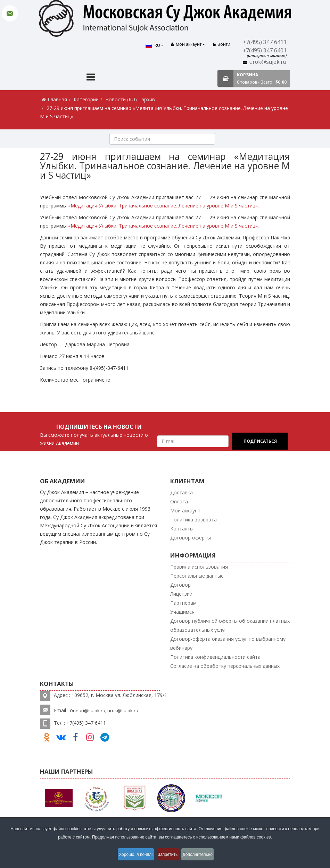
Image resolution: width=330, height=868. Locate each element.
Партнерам (183, 603)
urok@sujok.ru (268, 62)
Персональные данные (197, 576)
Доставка (181, 492)
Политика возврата (193, 520)
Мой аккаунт (185, 510)
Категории (86, 99)
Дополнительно (204, 856)
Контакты (182, 529)
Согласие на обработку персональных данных (225, 666)
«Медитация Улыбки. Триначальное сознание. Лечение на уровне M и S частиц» (163, 206)
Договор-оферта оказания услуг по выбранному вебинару (228, 643)
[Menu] (91, 78)
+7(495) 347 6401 (265, 50)
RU (151, 45)
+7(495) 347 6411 (265, 42)
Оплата (179, 501)
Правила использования (199, 567)
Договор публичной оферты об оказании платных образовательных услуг (230, 625)
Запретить (169, 856)
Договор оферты (191, 538)
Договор (180, 585)
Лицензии (181, 594)
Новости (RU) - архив (130, 99)
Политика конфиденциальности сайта (215, 657)
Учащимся (182, 612)
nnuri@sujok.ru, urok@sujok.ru (106, 710)
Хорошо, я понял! (131, 856)
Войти (222, 44)
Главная (57, 99)
